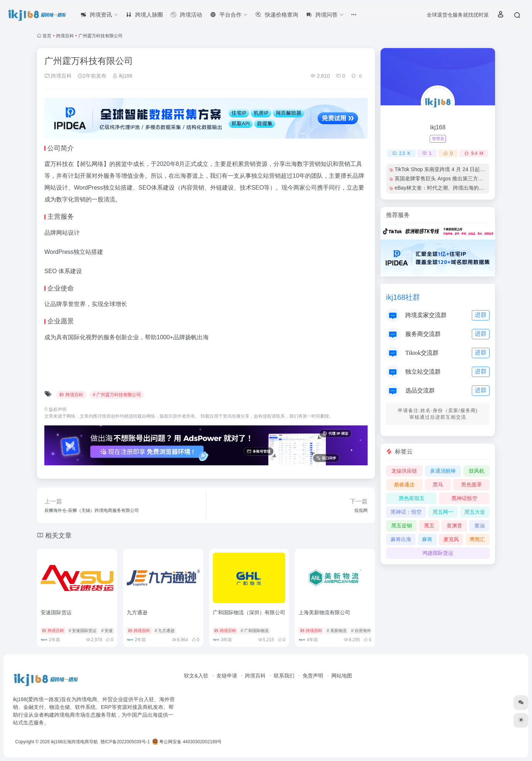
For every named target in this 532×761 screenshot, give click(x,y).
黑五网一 (443, 512)
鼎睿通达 (404, 485)
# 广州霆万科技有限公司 (117, 395)
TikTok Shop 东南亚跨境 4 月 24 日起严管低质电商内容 (458, 169)
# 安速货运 (111, 631)
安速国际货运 (56, 612)
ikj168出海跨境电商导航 (74, 742)
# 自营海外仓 (363, 631)
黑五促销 (402, 526)
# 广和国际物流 (255, 631)
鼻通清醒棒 (443, 471)
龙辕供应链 (404, 471)
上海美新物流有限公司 (324, 612)
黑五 (429, 526)
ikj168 (122, 76)
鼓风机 (477, 471)
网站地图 (342, 676)
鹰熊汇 (477, 539)
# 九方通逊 (165, 631)
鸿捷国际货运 (438, 553)
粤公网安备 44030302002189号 (187, 742)
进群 (481, 315)
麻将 (427, 539)
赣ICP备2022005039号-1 (125, 742)
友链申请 (227, 676)
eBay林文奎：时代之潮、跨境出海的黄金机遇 (447, 188)
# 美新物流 (336, 631)
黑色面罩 (471, 485)
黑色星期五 (412, 498)
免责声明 (313, 676)
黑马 (438, 485)
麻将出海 (401, 539)
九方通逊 (137, 612)
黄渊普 (454, 526)
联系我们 (284, 676)
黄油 (480, 526)
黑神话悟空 (464, 498)
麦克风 (451, 539)
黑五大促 (475, 512)
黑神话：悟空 (406, 512)
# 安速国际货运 (83, 631)
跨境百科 (65, 36)
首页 (47, 36)
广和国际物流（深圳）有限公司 (249, 612)
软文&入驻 (196, 676)
